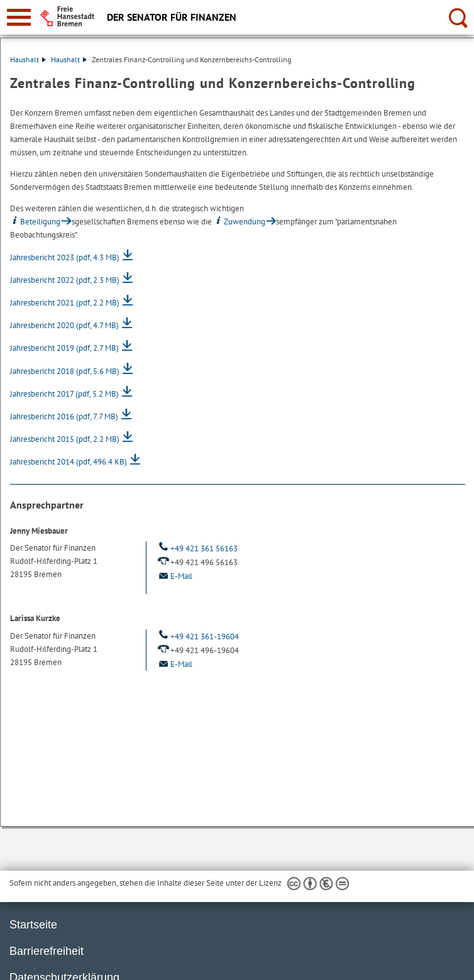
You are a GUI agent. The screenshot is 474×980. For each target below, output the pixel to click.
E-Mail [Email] (174, 576)
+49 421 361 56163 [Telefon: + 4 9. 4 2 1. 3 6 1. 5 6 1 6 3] (197, 548)
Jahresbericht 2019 (64, 348)
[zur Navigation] (19, 17)
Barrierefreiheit (47, 951)
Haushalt (28, 59)
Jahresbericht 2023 (65, 257)
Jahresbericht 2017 (64, 394)
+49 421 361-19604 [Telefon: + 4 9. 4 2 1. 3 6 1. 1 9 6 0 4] (197, 636)
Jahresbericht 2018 (65, 371)
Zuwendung (240, 222)
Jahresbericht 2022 (65, 280)
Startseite (33, 925)
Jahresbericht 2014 (69, 462)
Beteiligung (35, 222)
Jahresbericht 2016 (64, 416)
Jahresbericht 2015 (65, 439)
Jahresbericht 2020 (64, 325)
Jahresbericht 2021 (65, 303)
